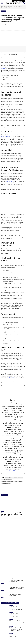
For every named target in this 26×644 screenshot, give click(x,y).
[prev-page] (2, 641)
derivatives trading (11, 378)
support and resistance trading (7, 482)
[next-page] (4, 641)
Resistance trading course (18, 478)
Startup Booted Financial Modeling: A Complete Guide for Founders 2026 (16, 615)
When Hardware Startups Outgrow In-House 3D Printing (17, 621)
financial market (10, 181)
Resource (6, 7)
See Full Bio (12, 471)
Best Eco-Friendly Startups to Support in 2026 (16, 635)
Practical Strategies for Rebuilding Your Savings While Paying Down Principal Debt (17, 587)
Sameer (7, 25)
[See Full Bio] (16, 471)
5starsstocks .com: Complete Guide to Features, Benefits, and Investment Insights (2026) (13, 514)
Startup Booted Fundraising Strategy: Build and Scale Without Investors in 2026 (16, 608)
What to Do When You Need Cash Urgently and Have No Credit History (16, 594)
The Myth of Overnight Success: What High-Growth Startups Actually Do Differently (17, 629)
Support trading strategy (6, 484)
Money (3, 511)
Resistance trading (9, 478)
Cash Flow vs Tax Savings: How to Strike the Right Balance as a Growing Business (17, 580)
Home (2, 7)
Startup (11, 605)
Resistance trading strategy (7, 480)
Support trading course (19, 482)
